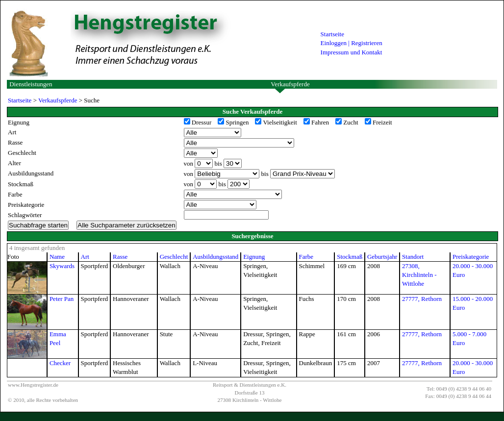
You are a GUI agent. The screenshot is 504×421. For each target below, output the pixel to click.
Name (57, 257)
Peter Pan (62, 299)
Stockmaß (350, 257)
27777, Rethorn (422, 299)
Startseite (332, 34)
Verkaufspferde (290, 84)
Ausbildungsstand (215, 257)
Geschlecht (174, 257)
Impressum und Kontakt (352, 52)
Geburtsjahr (382, 257)
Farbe (306, 257)
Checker (60, 363)
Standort (413, 257)
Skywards (62, 266)
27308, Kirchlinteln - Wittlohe (419, 275)
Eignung (254, 257)
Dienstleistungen (31, 84)
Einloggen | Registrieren (352, 43)
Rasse (120, 257)
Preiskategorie (471, 257)
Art (85, 257)
